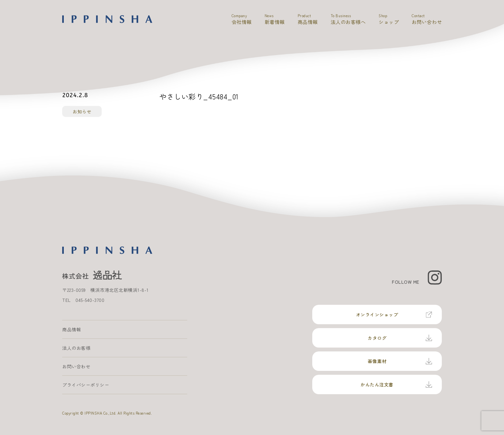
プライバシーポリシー (86, 385)
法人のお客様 (76, 348)
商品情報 (72, 329)
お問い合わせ (76, 366)
